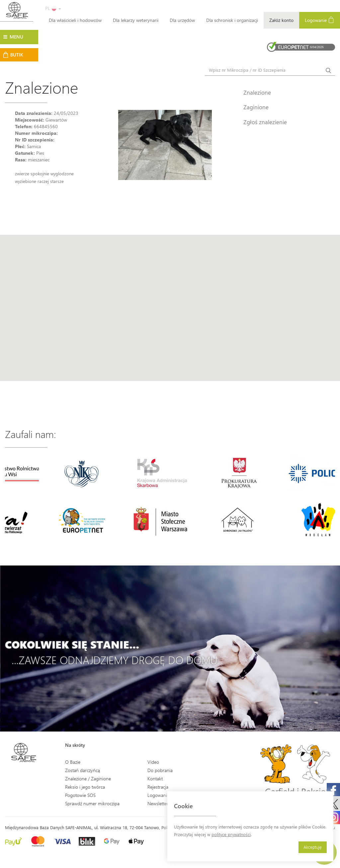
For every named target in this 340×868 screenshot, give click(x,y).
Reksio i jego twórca (85, 787)
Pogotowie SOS (80, 795)
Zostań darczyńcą (83, 770)
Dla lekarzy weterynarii (136, 20)
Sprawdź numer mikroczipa (92, 803)
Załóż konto (281, 20)
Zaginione (256, 107)
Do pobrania (160, 770)
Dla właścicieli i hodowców (75, 20)
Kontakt (155, 779)
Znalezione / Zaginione (88, 779)
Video (153, 762)
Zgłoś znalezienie (265, 122)
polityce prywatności (231, 834)
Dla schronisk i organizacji (232, 20)
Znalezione (257, 92)
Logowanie (320, 20)
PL (53, 8)
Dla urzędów (182, 20)
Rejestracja (158, 787)
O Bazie (73, 762)
